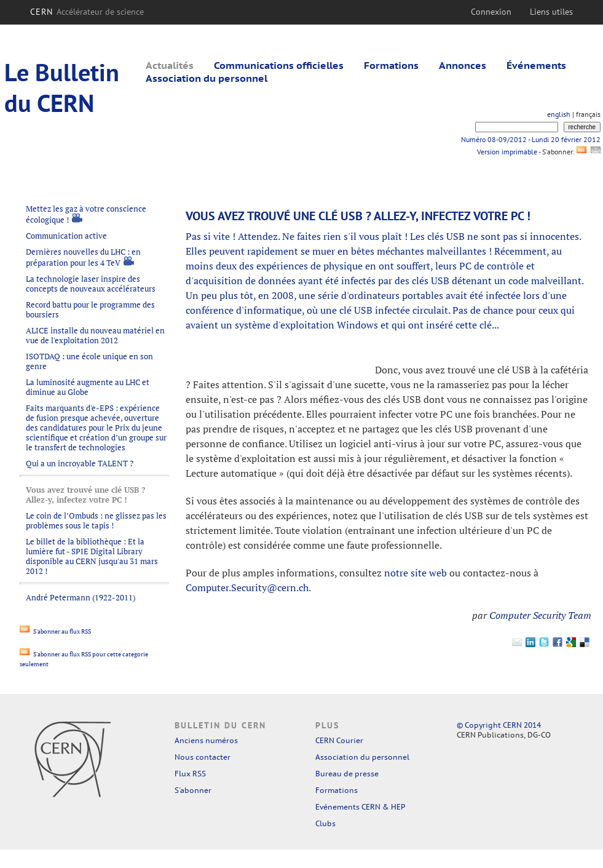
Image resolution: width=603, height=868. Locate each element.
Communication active (66, 236)
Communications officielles (279, 65)
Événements (536, 65)
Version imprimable (507, 152)
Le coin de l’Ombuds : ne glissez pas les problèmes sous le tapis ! (96, 520)
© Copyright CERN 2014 (499, 725)
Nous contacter (203, 757)
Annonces (463, 65)
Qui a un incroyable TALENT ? (80, 463)
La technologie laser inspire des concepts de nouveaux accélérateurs (91, 284)
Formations (391, 65)
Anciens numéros (206, 740)
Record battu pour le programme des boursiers (90, 309)
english (559, 114)
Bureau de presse (347, 774)
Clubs (325, 823)
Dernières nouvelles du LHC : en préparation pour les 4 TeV (83, 257)
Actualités (170, 65)
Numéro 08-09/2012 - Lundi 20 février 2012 (531, 139)
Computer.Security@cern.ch (247, 587)
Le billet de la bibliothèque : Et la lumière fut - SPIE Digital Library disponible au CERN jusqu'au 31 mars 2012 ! (92, 556)
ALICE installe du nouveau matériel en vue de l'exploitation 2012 (95, 335)
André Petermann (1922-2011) (81, 597)
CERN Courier (339, 740)
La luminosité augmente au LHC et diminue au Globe (88, 387)
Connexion (491, 12)
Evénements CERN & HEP (360, 807)
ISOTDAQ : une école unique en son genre (89, 361)
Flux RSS (190, 774)
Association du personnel (207, 78)
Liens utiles (551, 12)
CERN (87, 12)
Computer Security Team (540, 615)
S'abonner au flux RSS (55, 631)
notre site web (416, 573)
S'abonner (193, 790)
